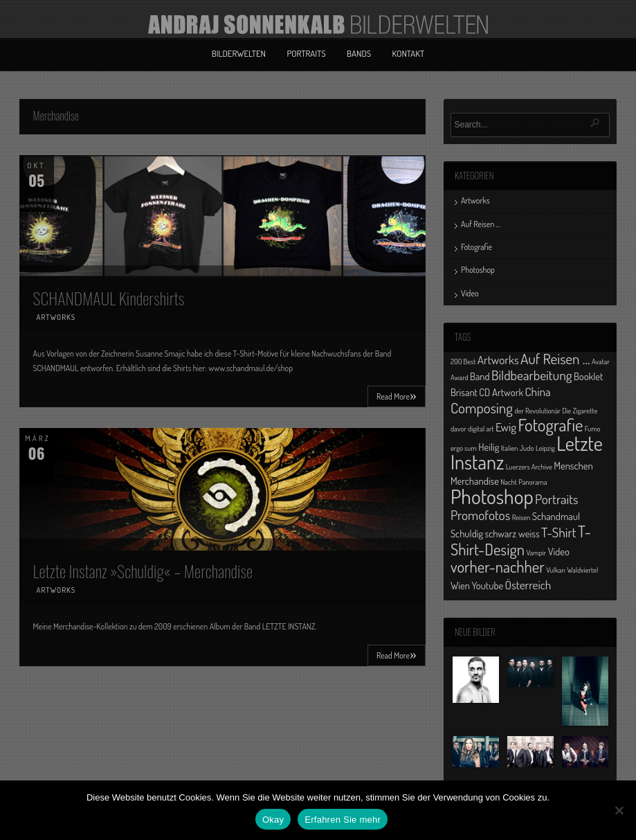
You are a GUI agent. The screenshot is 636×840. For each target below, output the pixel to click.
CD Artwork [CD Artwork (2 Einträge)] (501, 392)
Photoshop (478, 270)
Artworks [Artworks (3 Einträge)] (498, 359)
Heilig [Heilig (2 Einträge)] (489, 447)
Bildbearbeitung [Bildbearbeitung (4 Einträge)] (532, 375)
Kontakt (409, 53)
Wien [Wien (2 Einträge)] (460, 585)
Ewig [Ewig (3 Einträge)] (506, 427)
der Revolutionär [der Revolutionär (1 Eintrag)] (537, 411)
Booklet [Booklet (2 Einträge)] (588, 376)
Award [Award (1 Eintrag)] (460, 377)
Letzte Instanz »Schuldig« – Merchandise (143, 571)
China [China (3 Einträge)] (538, 391)
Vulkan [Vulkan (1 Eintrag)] (556, 570)
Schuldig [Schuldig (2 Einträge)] (467, 533)
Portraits (306, 53)
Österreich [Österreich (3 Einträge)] (528, 584)
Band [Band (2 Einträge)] (480, 376)
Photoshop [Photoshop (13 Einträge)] (492, 496)
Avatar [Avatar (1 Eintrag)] (601, 361)
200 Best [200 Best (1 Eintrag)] (463, 361)
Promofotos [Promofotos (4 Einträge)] (480, 515)
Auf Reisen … (481, 224)
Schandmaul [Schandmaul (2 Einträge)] (556, 516)
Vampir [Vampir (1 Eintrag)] (536, 553)
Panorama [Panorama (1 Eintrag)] (533, 482)
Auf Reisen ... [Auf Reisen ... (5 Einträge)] (555, 358)
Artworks (56, 317)
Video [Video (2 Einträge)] (559, 551)
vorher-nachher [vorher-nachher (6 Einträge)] (498, 566)
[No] (619, 810)
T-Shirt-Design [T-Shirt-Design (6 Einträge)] (521, 540)
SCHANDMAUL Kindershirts (109, 298)
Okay (273, 820)
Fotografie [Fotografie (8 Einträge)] (550, 425)
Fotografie (476, 247)
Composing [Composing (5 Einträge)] (482, 408)
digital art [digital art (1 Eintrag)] (481, 429)
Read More (397, 395)
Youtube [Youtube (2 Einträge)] (487, 585)
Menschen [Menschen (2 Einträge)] (573, 465)
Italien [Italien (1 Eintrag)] (509, 448)
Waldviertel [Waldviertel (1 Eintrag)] (582, 570)
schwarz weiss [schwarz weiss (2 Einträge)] (512, 533)
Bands (359, 53)
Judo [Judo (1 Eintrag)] (527, 448)
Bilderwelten (239, 53)
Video (470, 293)
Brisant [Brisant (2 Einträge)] (464, 392)
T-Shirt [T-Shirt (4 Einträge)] (559, 532)
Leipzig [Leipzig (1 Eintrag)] (545, 448)
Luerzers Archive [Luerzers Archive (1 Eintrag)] (529, 467)
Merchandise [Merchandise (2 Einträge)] (475, 481)
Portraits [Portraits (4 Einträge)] (556, 499)
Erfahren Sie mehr (343, 820)
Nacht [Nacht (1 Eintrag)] (509, 482)
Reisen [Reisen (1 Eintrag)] (521, 517)
